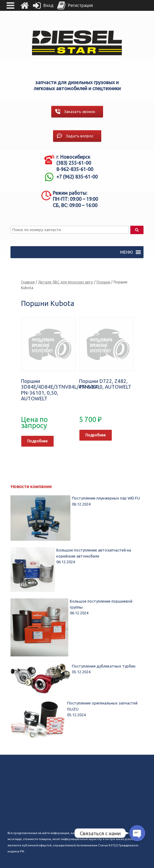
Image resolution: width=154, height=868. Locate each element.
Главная (28, 282)
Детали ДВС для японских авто (66, 282)
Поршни (103, 282)
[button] (127, 252)
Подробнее (37, 441)
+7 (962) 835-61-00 (77, 177)
